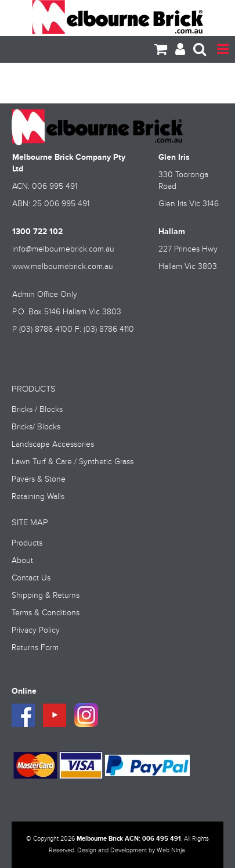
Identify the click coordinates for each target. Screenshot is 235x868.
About (22, 561)
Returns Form (35, 648)
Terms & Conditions (46, 613)
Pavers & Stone (39, 479)
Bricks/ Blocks (36, 427)
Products (27, 543)
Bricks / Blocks (37, 410)
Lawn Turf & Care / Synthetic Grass (73, 462)
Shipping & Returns (46, 596)
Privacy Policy (36, 630)
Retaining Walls (38, 497)
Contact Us (31, 578)
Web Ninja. (171, 851)
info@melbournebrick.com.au (63, 249)
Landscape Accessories (53, 444)
